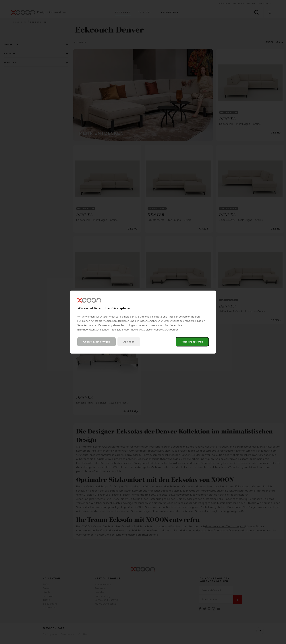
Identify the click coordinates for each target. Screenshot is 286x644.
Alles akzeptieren (192, 342)
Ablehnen (129, 342)
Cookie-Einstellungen (96, 342)
